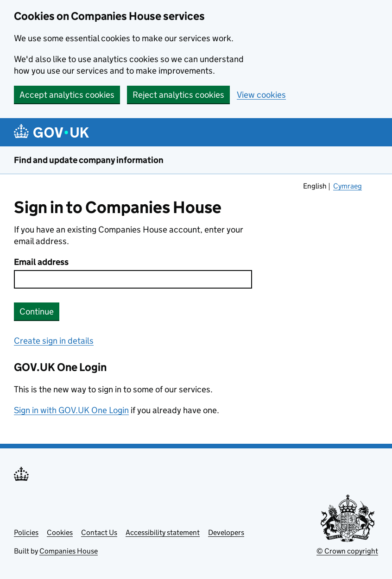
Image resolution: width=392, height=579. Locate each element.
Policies (26, 532)
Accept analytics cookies (67, 95)
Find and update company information (89, 160)
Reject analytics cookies (178, 95)
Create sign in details (54, 341)
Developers (226, 532)
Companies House (69, 551)
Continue (37, 312)
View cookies (261, 95)
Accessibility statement (163, 532)
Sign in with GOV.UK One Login (71, 410)
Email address (41, 262)
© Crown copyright (347, 551)
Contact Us (99, 532)
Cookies (60, 532)
